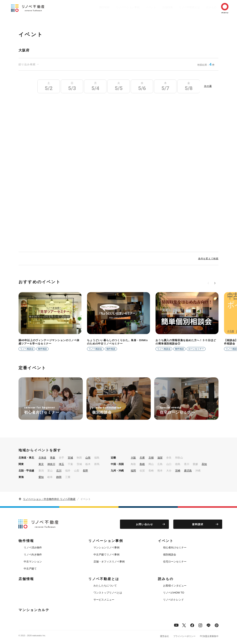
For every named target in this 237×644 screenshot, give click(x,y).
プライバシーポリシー (184, 636)
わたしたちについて (105, 586)
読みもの (206, 7)
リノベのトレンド (173, 600)
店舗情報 (158, 7)
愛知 (41, 477)
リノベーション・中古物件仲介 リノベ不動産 (49, 499)
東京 (41, 464)
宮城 (70, 458)
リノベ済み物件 (33, 547)
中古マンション (33, 562)
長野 (85, 471)
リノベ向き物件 (33, 555)
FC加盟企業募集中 (209, 636)
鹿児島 (188, 471)
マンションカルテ (34, 610)
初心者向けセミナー (175, 547)
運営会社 (164, 636)
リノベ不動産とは (182, 7)
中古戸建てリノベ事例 (106, 555)
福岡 (133, 471)
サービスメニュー (104, 600)
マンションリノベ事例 (106, 547)
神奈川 (51, 464)
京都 (151, 458)
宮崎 (178, 471)
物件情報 (90, 7)
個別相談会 (170, 555)
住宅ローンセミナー (175, 562)
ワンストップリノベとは (108, 593)
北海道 (42, 458)
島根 (142, 464)
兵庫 (142, 458)
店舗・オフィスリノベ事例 (109, 562)
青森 (53, 458)
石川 (59, 471)
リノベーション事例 (115, 7)
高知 (204, 464)
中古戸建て (30, 569)
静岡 (59, 477)
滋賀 (160, 458)
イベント (140, 7)
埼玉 (61, 464)
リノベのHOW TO (174, 593)
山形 (88, 458)
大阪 (133, 458)
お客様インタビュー (175, 586)
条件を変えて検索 (208, 258)
